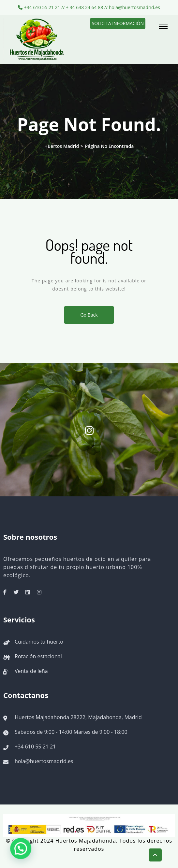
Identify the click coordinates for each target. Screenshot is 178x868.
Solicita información (118, 23)
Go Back (89, 315)
